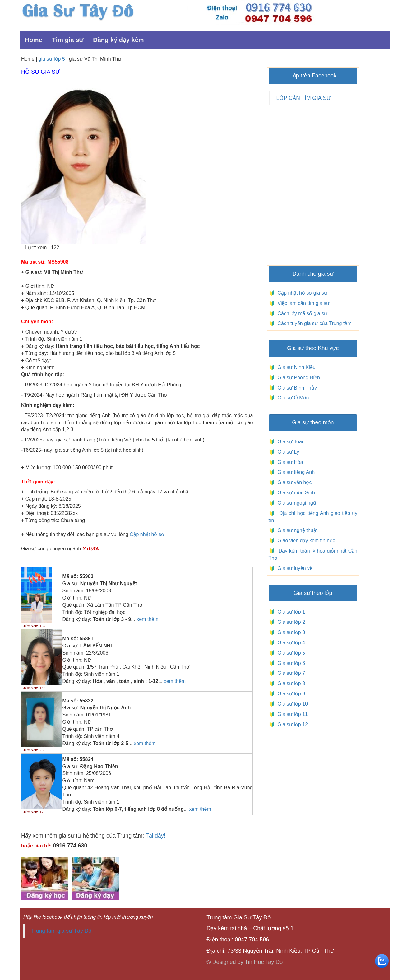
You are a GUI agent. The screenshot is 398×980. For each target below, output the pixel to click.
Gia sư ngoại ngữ (296, 503)
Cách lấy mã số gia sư (302, 313)
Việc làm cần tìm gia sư (303, 303)
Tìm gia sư (68, 40)
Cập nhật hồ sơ (147, 534)
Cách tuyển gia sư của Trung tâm (314, 323)
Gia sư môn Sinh (295, 493)
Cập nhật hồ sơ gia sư (302, 293)
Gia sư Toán (290, 442)
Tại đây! (155, 836)
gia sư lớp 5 (52, 59)
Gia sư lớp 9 (290, 694)
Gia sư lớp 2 (290, 622)
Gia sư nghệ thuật (297, 530)
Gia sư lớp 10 (291, 704)
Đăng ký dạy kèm (118, 40)
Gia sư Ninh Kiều (295, 367)
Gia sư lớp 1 (290, 612)
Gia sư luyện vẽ (294, 568)
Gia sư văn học (293, 482)
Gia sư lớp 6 (290, 663)
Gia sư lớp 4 (290, 643)
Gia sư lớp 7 (290, 673)
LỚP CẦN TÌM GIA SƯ (304, 98)
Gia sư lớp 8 (290, 683)
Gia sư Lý (287, 452)
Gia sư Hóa (289, 462)
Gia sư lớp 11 (291, 714)
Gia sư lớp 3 (290, 632)
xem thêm (147, 619)
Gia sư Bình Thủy (296, 388)
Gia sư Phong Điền (297, 378)
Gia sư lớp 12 (291, 724)
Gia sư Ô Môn (292, 398)
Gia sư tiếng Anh (295, 472)
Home (34, 40)
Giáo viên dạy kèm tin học (306, 541)
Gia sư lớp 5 (290, 653)
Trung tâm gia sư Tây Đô (61, 931)
